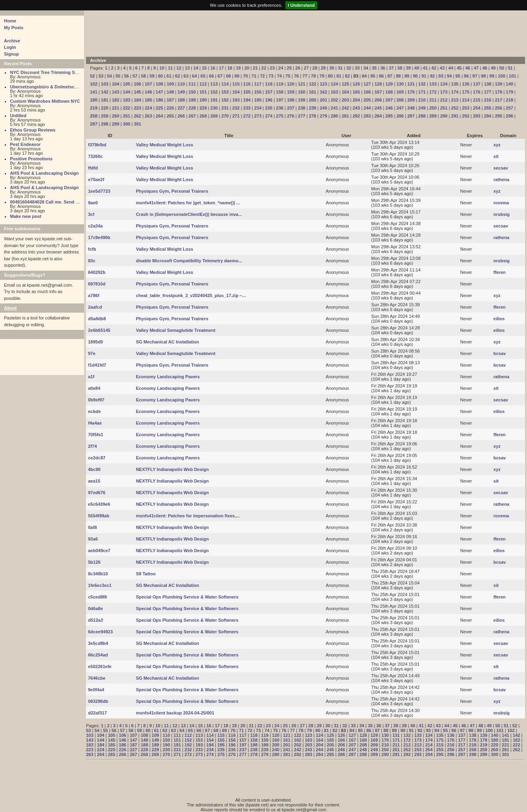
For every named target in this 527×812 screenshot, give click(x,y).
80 (331, 76)
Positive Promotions (31, 159)
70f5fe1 (96, 435)
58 (143, 76)
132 (422, 84)
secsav (501, 168)
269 (214, 116)
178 (499, 92)
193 (236, 100)
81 (339, 76)
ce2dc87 (97, 458)
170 (411, 92)
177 (487, 92)
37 (391, 68)
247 (400, 108)
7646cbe (97, 678)
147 (159, 92)
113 (214, 84)
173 (444, 92)
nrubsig (501, 214)
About (10, 308)
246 (389, 108)
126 (356, 84)
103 (104, 84)
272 (247, 116)
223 (137, 108)
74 (279, 76)
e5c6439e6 (99, 504)
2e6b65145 (99, 330)
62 (177, 76)
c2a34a (95, 226)
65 (203, 76)
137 (477, 84)
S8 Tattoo (146, 574)
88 (398, 76)
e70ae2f (96, 180)
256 (499, 108)
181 (104, 100)
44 (451, 68)
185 (148, 100)
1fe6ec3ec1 (100, 585)
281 (345, 116)
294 (487, 116)
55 (118, 76)
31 (340, 68)
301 (137, 124)
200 (313, 100)
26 (298, 68)
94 (449, 76)
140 (509, 84)
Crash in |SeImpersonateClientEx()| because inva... (189, 214)
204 (356, 100)
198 (291, 100)
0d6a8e (95, 609)
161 (313, 92)
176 (477, 92)
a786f (94, 295)
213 (455, 100)
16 (213, 68)
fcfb (92, 249)
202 (335, 100)
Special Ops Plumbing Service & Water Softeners (187, 597)
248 (411, 108)
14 (196, 68)
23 (272, 68)
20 (247, 68)
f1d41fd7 (97, 365)
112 (203, 84)
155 (247, 92)
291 (455, 116)
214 (466, 100)
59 (152, 76)
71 (254, 76)
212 (444, 100)
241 (335, 108)
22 (264, 68)
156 (258, 92)
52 (92, 76)
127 (367, 84)
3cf (91, 214)
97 (475, 76)
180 (94, 100)
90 (415, 76)
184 (137, 100)
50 (502, 68)
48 (485, 68)
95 (458, 76)
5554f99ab (99, 516)
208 (400, 100)
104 (116, 84)
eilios (499, 319)
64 (194, 76)
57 (135, 76)
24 (281, 68)
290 (444, 116)
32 (349, 68)
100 (501, 76)
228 (192, 108)
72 (262, 76)
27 (306, 68)
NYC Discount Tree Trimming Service (49, 72)
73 (271, 76)
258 (94, 116)
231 (225, 108)
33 (357, 68)
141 (94, 92)
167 (378, 92)
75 (288, 76)
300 (126, 124)
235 (269, 108)
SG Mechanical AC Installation (168, 342)
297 (94, 124)
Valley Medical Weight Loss (165, 145)
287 (411, 116)
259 (104, 116)
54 (109, 76)
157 (269, 92)
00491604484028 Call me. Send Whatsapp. (54, 202)
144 (126, 92)
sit (496, 156)
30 (332, 68)
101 (513, 76)
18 (230, 68)
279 (323, 116)
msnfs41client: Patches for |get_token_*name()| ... (188, 203)
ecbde (94, 411)
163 (335, 92)
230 (214, 108)
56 (126, 76)
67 (220, 76)
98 (483, 76)
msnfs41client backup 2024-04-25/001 (175, 713)
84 (365, 76)
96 (466, 76)
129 (389, 84)
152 (214, 92)
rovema (501, 203)
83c (92, 261)
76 (297, 76)
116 (247, 84)
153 (225, 92)
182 (116, 100)
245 (378, 108)
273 (258, 116)
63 (186, 76)
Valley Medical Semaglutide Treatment (176, 330)
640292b (97, 272)
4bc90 (94, 469)
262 (137, 116)
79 (322, 76)
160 (302, 92)
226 (170, 108)
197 (280, 100)
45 (459, 68)
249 (422, 108)
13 (187, 68)
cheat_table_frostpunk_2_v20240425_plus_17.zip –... (191, 295)
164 (345, 92)
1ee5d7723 (99, 191)
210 (422, 100)
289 (433, 116)
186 (159, 100)
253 (466, 108)
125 (345, 84)
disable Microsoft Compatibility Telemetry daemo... (189, 261)
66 (211, 76)
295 (499, 116)
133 (433, 84)
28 (315, 68)
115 (236, 84)
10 (162, 68)
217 (499, 100)
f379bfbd (97, 145)
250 (433, 108)
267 (192, 116)
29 (323, 68)
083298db (98, 701)
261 (126, 116)
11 (170, 68)
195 (258, 100)
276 (291, 116)
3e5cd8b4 (98, 643)
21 (255, 68)
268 (203, 116)
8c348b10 (98, 574)
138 (487, 84)
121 (302, 84)
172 (433, 92)
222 (126, 108)
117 (258, 84)
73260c (95, 156)
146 (148, 92)
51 (510, 68)
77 (305, 76)
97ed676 (97, 493)
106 (137, 84)
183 (126, 100)
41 (425, 68)
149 (181, 92)
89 (407, 76)
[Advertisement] (284, 33)
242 (345, 108)
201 (323, 100)
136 (466, 84)
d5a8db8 (97, 319)
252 (455, 108)
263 (148, 116)
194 (247, 100)
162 (323, 92)
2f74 (92, 446)
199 (302, 100)
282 (356, 116)
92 (432, 76)
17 (221, 68)
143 (116, 92)
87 (390, 76)
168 (389, 92)
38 (400, 68)
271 (236, 116)
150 (192, 92)
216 (487, 100)
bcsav (500, 353)
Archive (12, 41)
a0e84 (94, 388)
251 (444, 108)
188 (181, 100)
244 (367, 108)
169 (400, 92)
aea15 (94, 481)
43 (442, 68)
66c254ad (98, 655)
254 (477, 108)
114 (225, 84)
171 (422, 92)
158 (280, 92)
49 (493, 68)
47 (476, 68)
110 (181, 84)
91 (424, 76)
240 (323, 108)
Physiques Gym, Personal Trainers (172, 191)
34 (366, 68)
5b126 (94, 562)
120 (291, 84)
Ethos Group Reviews (33, 130)
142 (104, 92)
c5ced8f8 (97, 597)
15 (204, 68)
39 (408, 68)
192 (225, 100)
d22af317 (97, 713)
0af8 (92, 527)
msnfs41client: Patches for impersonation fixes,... (188, 516)
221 (116, 108)
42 (434, 68)
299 (116, 124)
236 (280, 108)
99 (492, 76)
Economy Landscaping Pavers (168, 377)
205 (367, 100)
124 (335, 84)
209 (411, 100)
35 (374, 68)
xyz (497, 145)
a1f (91, 377)
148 (170, 92)
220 (104, 108)
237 (291, 108)
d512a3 (95, 620)
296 (509, 116)
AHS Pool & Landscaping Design (44, 173)
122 (313, 84)
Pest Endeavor (25, 144)
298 (104, 124)
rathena (501, 180)
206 (378, 100)
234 (258, 108)
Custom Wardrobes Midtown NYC (45, 101)
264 (159, 116)
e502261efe (100, 666)
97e (92, 353)
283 (367, 116)
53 (101, 76)
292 (466, 116)
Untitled (18, 116)
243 (356, 108)
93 (441, 76)
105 (126, 84)
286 (400, 116)
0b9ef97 (96, 400)
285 (389, 116)
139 (499, 84)
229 (203, 108)
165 (356, 92)
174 (455, 92)
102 (94, 84)
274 (269, 116)
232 (236, 108)
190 (203, 100)
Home (10, 21)
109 (170, 84)
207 (389, 100)
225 (159, 108)
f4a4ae (95, 423)
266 (181, 116)
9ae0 (93, 203)
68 (228, 76)
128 (378, 84)
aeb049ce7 (99, 551)
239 (313, 108)
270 (225, 116)
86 (381, 76)
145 (137, 92)
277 (302, 116)
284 (378, 116)
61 (169, 76)
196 (269, 100)
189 (192, 100)
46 (468, 68)
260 (116, 116)
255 (487, 108)
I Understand (301, 5)
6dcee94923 (100, 632)
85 (373, 76)
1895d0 (95, 342)
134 (444, 84)
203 (345, 100)
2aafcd (95, 307)
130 (400, 84)
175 (466, 92)
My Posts (14, 28)
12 (179, 68)
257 (509, 108)
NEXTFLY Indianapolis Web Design (172, 469)
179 (509, 92)
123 (323, 84)
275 (280, 116)
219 (94, 108)
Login (10, 47)
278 (313, 116)
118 (269, 84)
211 (433, 100)
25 (289, 68)
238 (302, 108)
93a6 (93, 539)
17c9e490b (99, 237)
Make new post (26, 216)
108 (159, 84)
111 (192, 84)
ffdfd (93, 168)
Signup (11, 54)
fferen (500, 272)
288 (422, 116)
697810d (97, 284)
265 (170, 116)
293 (477, 116)
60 (160, 76)
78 (313, 76)
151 (203, 92)
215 (477, 100)
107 (148, 84)
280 (335, 116)
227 (181, 108)
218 (509, 100)
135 (455, 84)
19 (238, 68)
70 (245, 76)
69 (237, 76)
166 (367, 92)
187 (170, 100)
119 (280, 84)
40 (417, 68)
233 (247, 108)
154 (236, 92)
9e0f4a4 (96, 690)
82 (347, 76)
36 (383, 68)
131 (411, 84)
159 (291, 92)
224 (148, 108)
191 (214, 100)
